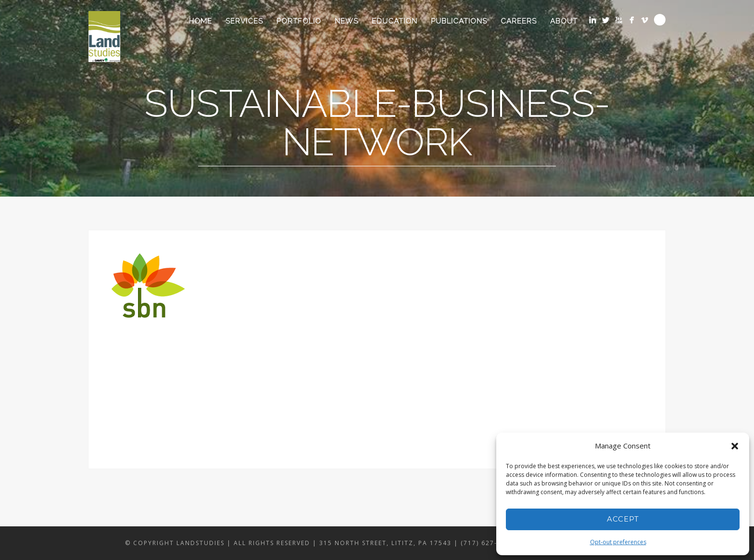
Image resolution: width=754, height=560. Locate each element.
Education (395, 21)
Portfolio (299, 21)
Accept (623, 519)
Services (244, 21)
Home (201, 21)
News (346, 21)
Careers (519, 21)
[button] (735, 446)
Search (660, 20)
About (564, 21)
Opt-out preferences (618, 542)
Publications (459, 21)
